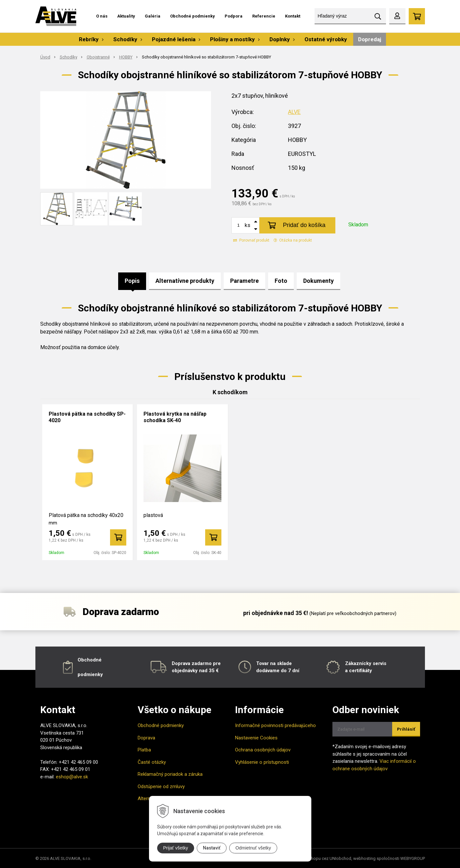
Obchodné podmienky (193, 16)
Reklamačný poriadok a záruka (170, 774)
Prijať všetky (176, 848)
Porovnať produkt (251, 240)
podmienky (90, 674)
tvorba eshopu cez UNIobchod (322, 858)
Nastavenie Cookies (256, 738)
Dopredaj (370, 39)
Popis (132, 281)
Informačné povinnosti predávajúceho (275, 725)
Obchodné (90, 660)
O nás (102, 16)
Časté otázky (152, 762)
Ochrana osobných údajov (263, 750)
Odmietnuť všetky (253, 848)
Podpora (234, 16)
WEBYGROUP (413, 858)
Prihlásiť (406, 729)
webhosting (364, 858)
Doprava (146, 738)
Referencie (264, 16)
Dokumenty (318, 281)
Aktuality (126, 16)
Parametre (244, 281)
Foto (281, 281)
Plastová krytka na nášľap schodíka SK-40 (175, 417)
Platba (144, 750)
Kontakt (293, 16)
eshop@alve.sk (72, 777)
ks (248, 225)
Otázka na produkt (293, 240)
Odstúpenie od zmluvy (161, 786)
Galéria (153, 16)
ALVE (294, 112)
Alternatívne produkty (185, 281)
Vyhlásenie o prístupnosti (262, 762)
